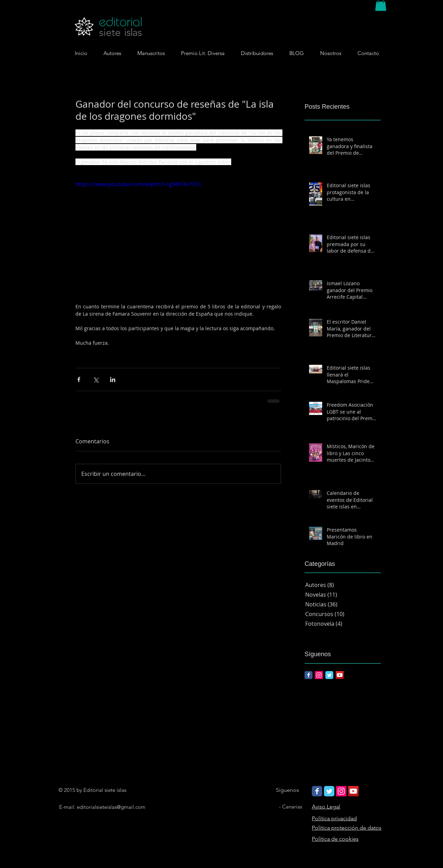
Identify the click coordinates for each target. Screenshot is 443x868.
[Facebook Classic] (309, 675)
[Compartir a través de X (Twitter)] (96, 379)
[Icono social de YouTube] (340, 675)
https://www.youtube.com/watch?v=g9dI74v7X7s (138, 184)
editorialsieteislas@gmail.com (111, 807)
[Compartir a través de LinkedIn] (113, 379)
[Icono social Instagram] (319, 675)
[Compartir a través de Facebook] (79, 379)
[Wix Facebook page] (317, 791)
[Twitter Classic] (329, 675)
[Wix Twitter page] (329, 791)
